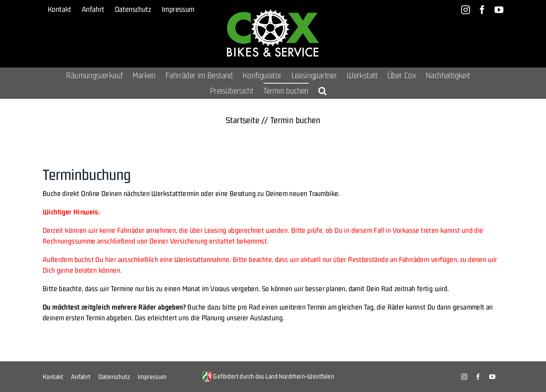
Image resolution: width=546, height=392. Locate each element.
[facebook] (478, 377)
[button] (322, 91)
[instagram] (464, 377)
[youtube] (492, 377)
